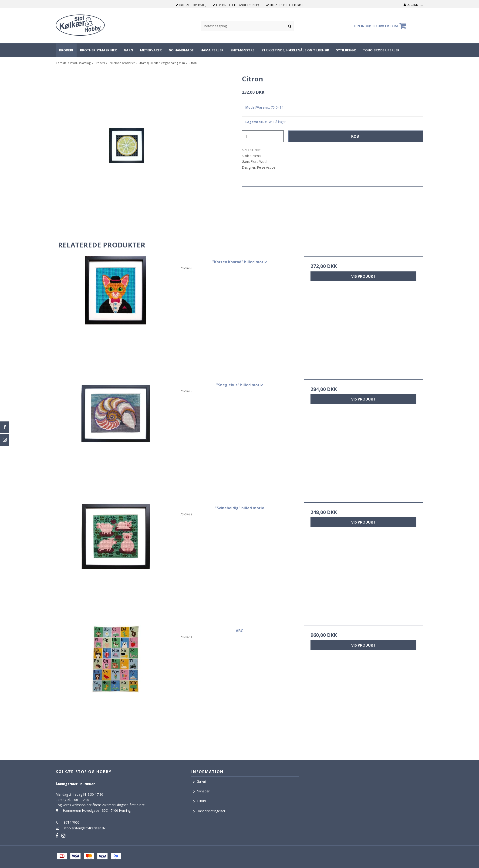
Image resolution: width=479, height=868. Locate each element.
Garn (128, 50)
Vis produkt (363, 276)
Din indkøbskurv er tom (381, 26)
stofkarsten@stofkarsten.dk (85, 828)
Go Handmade (181, 50)
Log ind (411, 5)
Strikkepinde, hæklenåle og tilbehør (295, 50)
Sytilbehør (346, 50)
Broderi (66, 50)
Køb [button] (355, 136)
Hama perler (212, 50)
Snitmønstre (242, 50)
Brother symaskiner (98, 50)
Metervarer (151, 50)
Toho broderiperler (381, 50)
